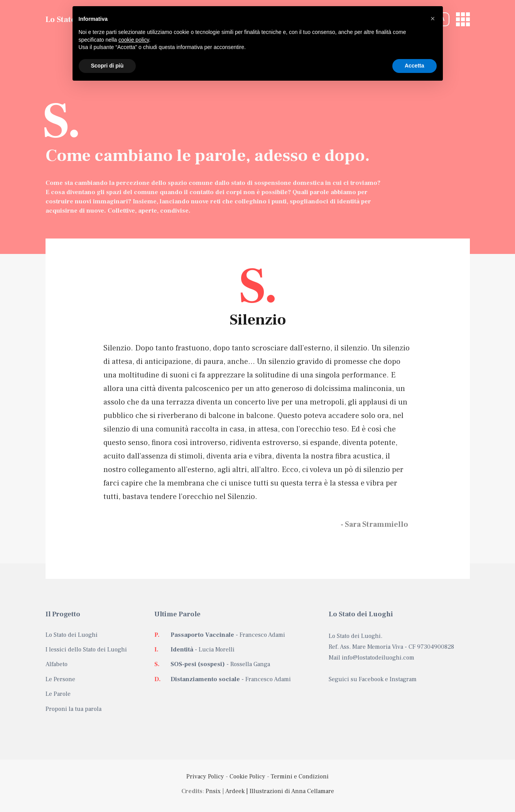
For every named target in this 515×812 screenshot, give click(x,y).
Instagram (403, 679)
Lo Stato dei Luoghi (72, 635)
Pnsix (213, 791)
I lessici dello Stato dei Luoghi (86, 650)
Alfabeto (57, 664)
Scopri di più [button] (107, 66)
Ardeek (235, 791)
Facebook (371, 679)
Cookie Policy (247, 776)
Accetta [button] (415, 66)
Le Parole (58, 694)
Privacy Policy (205, 776)
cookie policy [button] (134, 40)
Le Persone (60, 679)
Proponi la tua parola (73, 709)
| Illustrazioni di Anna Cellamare (289, 791)
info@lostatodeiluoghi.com (378, 658)
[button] (433, 19)
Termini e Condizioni (300, 776)
